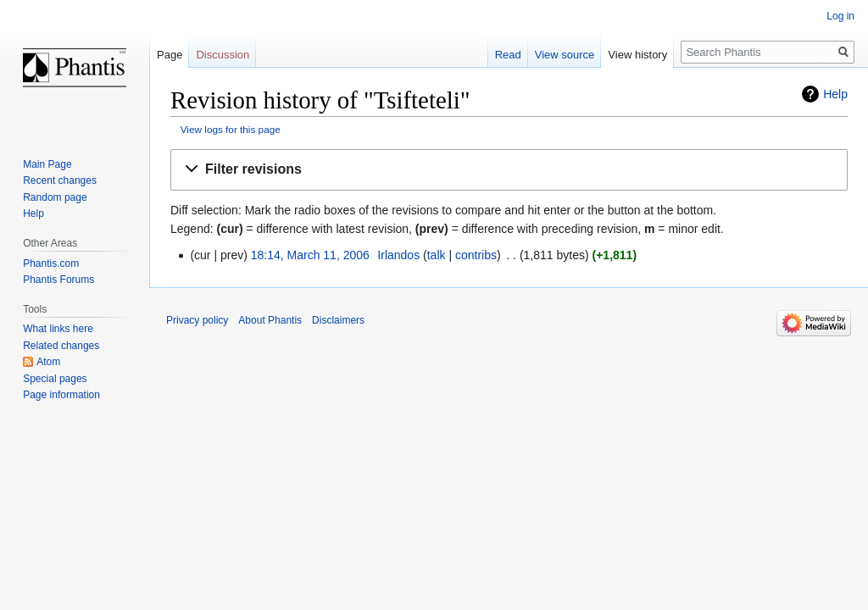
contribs (476, 255)
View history (637, 55)
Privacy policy (197, 320)
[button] (509, 170)
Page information (61, 395)
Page (170, 55)
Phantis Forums (58, 280)
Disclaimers (338, 320)
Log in (840, 16)
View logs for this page (231, 129)
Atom (48, 362)
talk (437, 255)
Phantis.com (51, 263)
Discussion (223, 55)
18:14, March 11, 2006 (310, 255)
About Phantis (270, 320)
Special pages (55, 379)
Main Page (47, 164)
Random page (55, 197)
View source (565, 55)
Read (508, 55)
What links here (58, 329)
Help (835, 94)
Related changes (61, 346)
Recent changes (60, 180)
